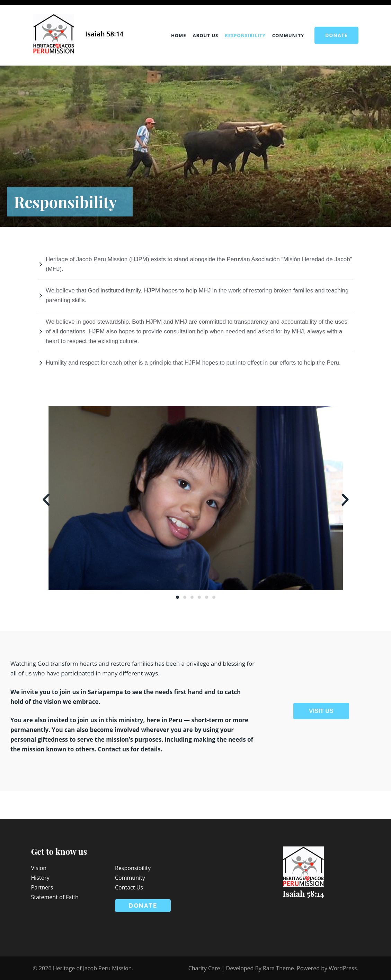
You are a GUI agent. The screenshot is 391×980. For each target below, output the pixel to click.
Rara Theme (278, 968)
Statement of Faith (55, 897)
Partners (42, 887)
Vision (39, 868)
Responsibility (245, 35)
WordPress (343, 968)
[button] (46, 499)
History (40, 878)
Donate (336, 35)
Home (179, 35)
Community (288, 35)
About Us (206, 35)
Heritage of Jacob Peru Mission (92, 968)
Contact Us (129, 887)
